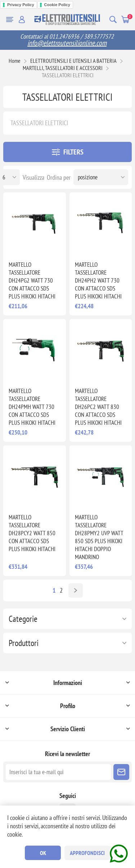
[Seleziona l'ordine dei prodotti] (101, 177)
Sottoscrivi (121, 772)
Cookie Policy (57, 5)
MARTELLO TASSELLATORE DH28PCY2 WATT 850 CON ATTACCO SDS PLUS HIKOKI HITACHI (32, 533)
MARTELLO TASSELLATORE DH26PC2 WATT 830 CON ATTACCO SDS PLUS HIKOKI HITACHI (98, 407)
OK (43, 853)
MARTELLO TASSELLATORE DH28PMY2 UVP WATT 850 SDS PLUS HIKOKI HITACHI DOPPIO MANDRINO (99, 537)
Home (15, 61)
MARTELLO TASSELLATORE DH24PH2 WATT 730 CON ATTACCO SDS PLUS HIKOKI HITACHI (98, 280)
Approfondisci (87, 853)
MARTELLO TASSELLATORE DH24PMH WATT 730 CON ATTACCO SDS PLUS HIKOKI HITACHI (32, 407)
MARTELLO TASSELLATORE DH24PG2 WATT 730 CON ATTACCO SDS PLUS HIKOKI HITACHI (32, 280)
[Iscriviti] (58, 772)
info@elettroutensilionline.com (67, 43)
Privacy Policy (21, 5)
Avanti (76, 590)
